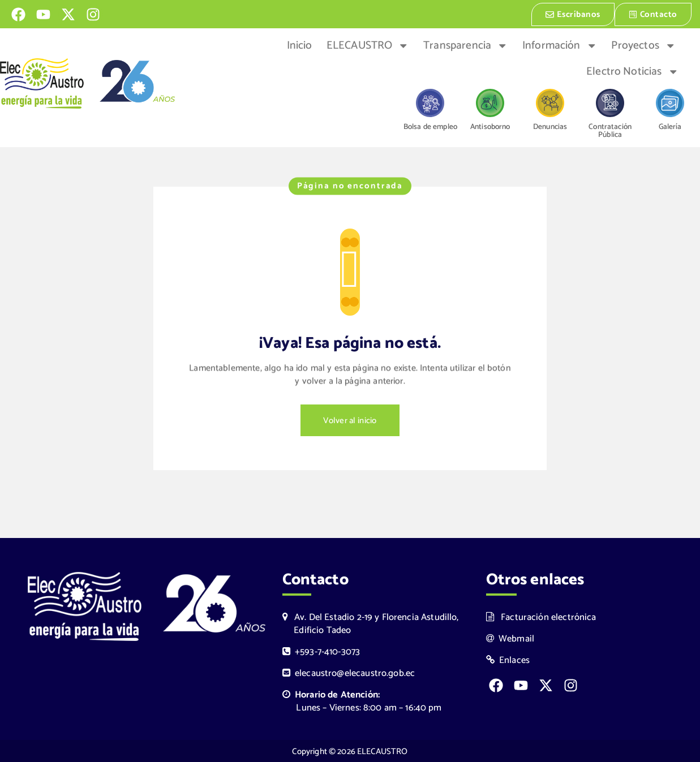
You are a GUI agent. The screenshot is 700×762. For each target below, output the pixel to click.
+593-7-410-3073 (321, 651)
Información (560, 45)
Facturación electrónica (541, 616)
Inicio (300, 45)
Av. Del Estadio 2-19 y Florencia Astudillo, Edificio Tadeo (371, 623)
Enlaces (508, 659)
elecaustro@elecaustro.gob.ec (349, 672)
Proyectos (643, 45)
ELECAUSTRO (368, 45)
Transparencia (465, 45)
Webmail (510, 638)
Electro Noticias (632, 71)
